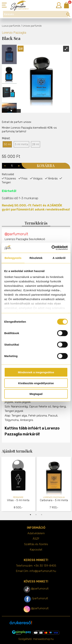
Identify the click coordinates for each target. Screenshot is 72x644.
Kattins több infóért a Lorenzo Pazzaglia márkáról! (32, 431)
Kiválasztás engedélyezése (36, 383)
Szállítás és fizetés (36, 544)
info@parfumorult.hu (43, 571)
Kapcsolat (36, 550)
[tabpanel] (18, 484)
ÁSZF (36, 539)
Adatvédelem (36, 533)
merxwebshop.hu (43, 639)
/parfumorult (40, 598)
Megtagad (36, 394)
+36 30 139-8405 (45, 566)
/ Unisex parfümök (31, 26)
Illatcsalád (8, 174)
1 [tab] (30, 515)
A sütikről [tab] (59, 258)
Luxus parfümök (11, 26)
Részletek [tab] (36, 258)
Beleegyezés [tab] (13, 258)
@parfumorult (16, 234)
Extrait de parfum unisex (17, 122)
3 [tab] (42, 515)
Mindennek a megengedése (36, 372)
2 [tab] (36, 515)
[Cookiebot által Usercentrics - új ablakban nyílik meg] (52, 248)
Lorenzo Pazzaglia (14, 33)
